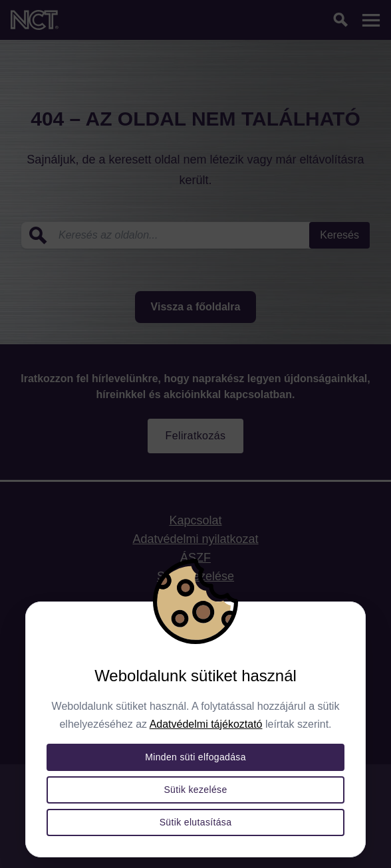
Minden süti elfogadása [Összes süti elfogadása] (195, 757)
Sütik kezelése (195, 790)
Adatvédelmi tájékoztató (206, 724)
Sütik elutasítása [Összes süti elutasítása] (196, 822)
